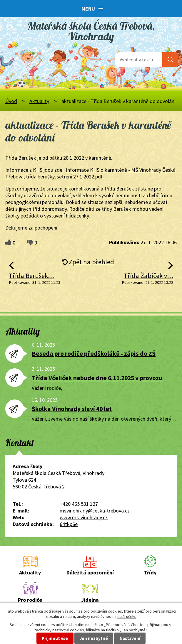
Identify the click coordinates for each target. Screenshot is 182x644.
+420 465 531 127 (79, 504)
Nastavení (130, 638)
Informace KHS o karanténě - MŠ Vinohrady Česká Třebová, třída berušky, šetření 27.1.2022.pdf (90, 173)
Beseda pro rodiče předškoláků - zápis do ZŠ (94, 354)
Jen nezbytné (94, 638)
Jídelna (90, 600)
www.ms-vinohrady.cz (84, 517)
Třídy (150, 573)
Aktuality (39, 101)
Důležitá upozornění (90, 573)
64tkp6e (69, 524)
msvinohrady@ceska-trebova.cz (95, 511)
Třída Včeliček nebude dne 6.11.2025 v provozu (97, 378)
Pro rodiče (30, 600)
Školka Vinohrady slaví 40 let (72, 409)
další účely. (127, 616)
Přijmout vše (55, 638)
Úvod (11, 101)
